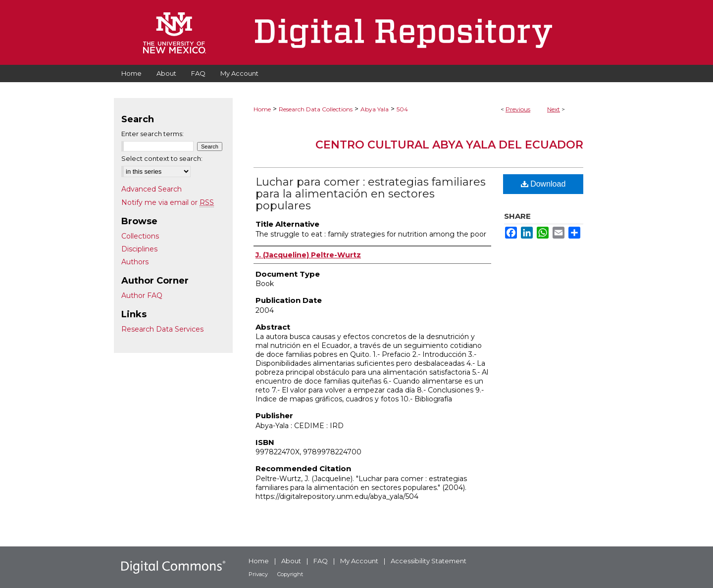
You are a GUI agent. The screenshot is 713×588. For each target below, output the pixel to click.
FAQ (321, 561)
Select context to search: (162, 158)
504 (402, 109)
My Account (359, 561)
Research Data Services (162, 329)
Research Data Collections (316, 109)
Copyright (290, 574)
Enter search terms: (153, 134)
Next (554, 109)
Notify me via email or (168, 202)
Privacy (258, 574)
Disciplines (139, 249)
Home (262, 109)
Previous (518, 109)
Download (543, 184)
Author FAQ (142, 295)
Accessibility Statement (429, 561)
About (291, 561)
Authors (135, 262)
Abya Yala (375, 109)
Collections (140, 236)
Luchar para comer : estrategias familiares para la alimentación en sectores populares (371, 194)
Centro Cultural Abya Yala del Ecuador (449, 145)
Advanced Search (152, 189)
